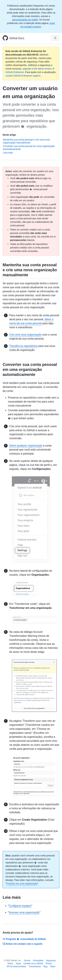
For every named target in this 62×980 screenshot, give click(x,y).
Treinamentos (35, 967)
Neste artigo (9, 135)
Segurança (51, 961)
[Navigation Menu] (55, 38)
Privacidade (38, 961)
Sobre (53, 967)
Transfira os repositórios (23, 346)
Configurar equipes (20, 906)
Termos (27, 961)
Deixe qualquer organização (26, 446)
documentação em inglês (25, 20)
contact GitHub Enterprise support (23, 76)
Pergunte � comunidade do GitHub (24, 939)
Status (10, 964)
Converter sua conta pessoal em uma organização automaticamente (29, 148)
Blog (45, 967)
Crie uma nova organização (25, 335)
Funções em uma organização (22, 884)
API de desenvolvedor (16, 967)
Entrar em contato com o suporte (22, 944)
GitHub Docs (17, 38)
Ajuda (18, 964)
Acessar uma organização (24, 912)
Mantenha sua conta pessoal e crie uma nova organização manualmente (26, 141)
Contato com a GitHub (33, 964)
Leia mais (8, 153)
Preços (49, 964)
